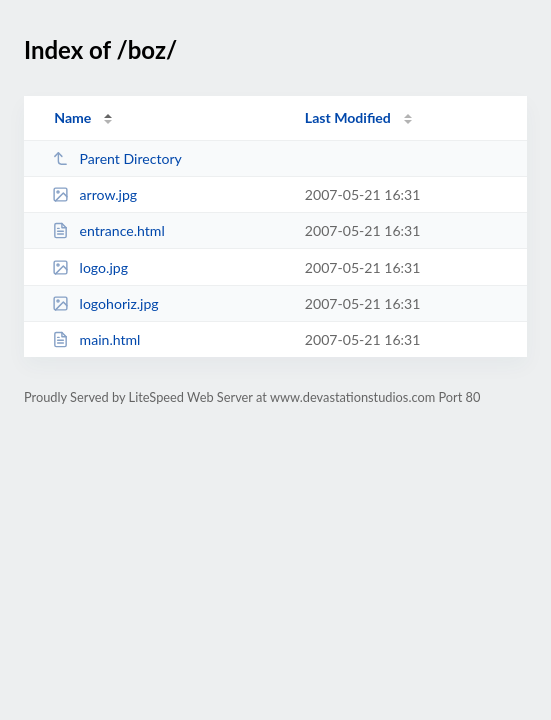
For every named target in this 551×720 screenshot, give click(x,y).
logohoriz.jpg (105, 303)
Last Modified (348, 117)
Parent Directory (117, 158)
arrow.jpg (94, 194)
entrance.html (108, 230)
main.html (96, 339)
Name (72, 117)
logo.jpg (90, 267)
